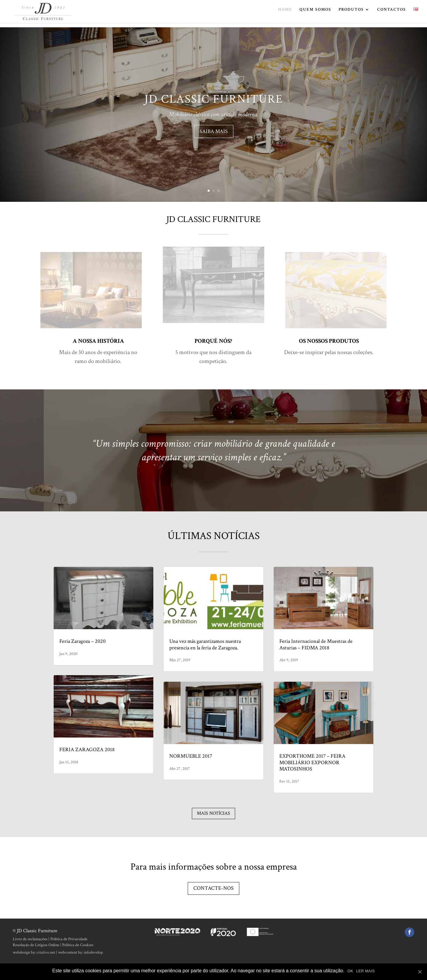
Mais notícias (213, 813)
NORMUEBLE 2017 (191, 756)
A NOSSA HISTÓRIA (98, 341)
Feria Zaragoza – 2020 (82, 641)
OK (350, 971)
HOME (285, 14)
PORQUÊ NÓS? (213, 341)
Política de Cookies (78, 945)
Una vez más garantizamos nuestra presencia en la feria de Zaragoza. (205, 644)
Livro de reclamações (30, 939)
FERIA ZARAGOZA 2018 (87, 750)
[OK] (420, 972)
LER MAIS (365, 971)
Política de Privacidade (69, 939)
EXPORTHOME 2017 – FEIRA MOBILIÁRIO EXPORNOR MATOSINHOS (312, 762)
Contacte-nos (213, 888)
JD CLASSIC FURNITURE (214, 101)
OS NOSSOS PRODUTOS (329, 341)
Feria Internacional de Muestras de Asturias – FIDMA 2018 (316, 644)
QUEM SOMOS (315, 14)
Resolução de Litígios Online (36, 945)
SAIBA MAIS (214, 133)
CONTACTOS (392, 14)
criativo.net (46, 952)
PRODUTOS (351, 14)
